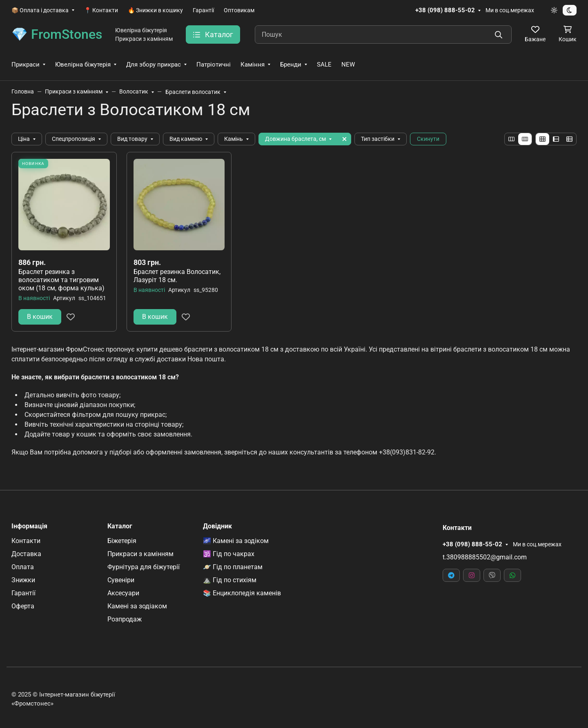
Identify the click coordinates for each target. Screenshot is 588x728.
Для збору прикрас (154, 65)
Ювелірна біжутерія (83, 65)
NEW (348, 65)
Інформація (29, 526)
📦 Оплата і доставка (40, 10)
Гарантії (203, 10)
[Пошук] (383, 35)
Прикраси (26, 65)
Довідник (217, 526)
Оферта (23, 606)
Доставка (26, 554)
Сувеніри (121, 580)
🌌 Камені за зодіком (236, 541)
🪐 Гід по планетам (233, 567)
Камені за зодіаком (137, 606)
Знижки (23, 580)
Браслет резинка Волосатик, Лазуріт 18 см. (177, 276)
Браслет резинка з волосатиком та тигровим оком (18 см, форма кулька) (61, 280)
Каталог (120, 526)
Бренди (291, 65)
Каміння (253, 65)
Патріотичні (214, 65)
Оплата (23, 567)
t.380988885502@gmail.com (485, 557)
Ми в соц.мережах (510, 10)
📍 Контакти (101, 10)
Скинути (428, 139)
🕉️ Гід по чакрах (229, 554)
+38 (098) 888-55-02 (445, 10)
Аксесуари (123, 593)
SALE (324, 65)
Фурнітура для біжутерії (144, 567)
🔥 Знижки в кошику (155, 10)
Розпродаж (125, 619)
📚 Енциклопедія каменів (242, 593)
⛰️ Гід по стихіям (230, 580)
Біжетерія (122, 541)
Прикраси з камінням (140, 554)
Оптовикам (239, 10)
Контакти (26, 541)
